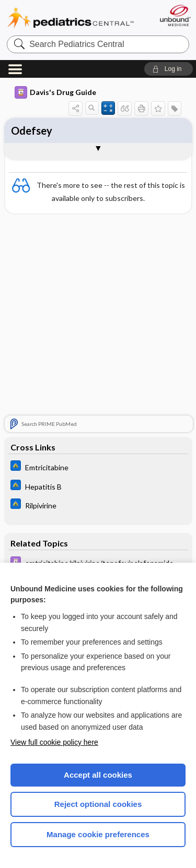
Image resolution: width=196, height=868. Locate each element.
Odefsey (32, 130)
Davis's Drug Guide (55, 92)
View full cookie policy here (54, 742)
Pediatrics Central (71, 18)
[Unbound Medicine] (175, 15)
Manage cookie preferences (98, 834)
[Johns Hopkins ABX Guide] (98, 467)
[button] (169, 69)
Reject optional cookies (98, 804)
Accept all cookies (98, 775)
